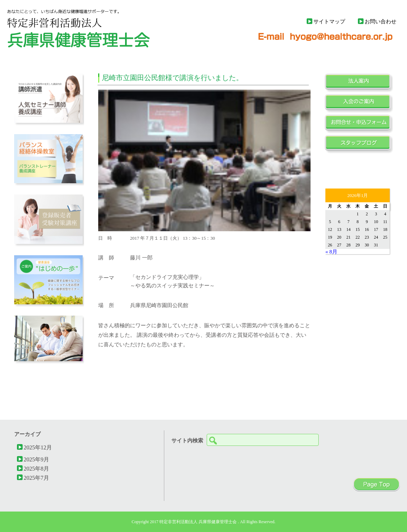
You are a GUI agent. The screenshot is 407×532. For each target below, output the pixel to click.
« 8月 (331, 252)
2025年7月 (36, 478)
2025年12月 (38, 447)
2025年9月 (36, 459)
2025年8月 (36, 468)
